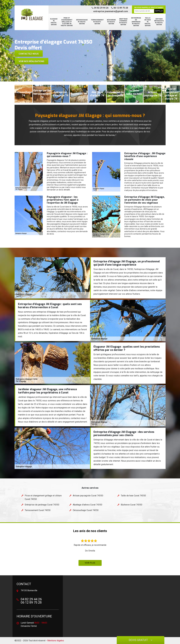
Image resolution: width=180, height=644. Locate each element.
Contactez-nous (29, 54)
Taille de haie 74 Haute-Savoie (148, 22)
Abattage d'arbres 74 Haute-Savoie (123, 22)
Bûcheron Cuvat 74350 (131, 505)
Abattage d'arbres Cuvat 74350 (87, 505)
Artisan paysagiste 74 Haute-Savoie (159, 22)
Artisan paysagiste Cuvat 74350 (88, 496)
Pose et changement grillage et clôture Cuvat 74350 (43, 497)
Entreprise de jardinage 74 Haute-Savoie (136, 22)
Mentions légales (56, 641)
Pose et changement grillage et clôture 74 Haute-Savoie (67, 22)
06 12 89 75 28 (120, 8)
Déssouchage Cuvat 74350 (86, 510)
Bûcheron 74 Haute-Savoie (111, 22)
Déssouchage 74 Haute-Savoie (82, 22)
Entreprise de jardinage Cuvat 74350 (42, 505)
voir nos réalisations (31, 61)
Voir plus (90, 563)
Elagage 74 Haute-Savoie (54, 22)
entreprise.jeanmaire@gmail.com (111, 11)
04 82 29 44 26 (100, 8)
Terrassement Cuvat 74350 (38, 510)
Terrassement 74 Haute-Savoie (97, 22)
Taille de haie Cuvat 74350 (133, 496)
